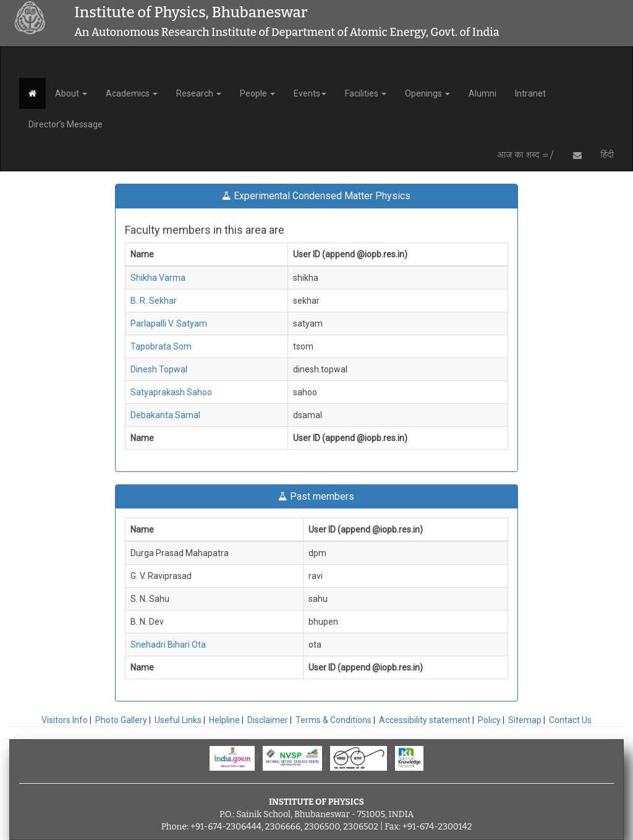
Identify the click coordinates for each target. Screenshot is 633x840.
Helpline (224, 720)
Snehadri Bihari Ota (168, 645)
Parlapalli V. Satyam (169, 324)
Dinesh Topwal (159, 369)
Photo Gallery (121, 720)
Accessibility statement (425, 720)
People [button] (257, 93)
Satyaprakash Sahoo (171, 392)
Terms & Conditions (333, 720)
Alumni (482, 93)
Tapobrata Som (161, 346)
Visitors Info (65, 720)
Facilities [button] (366, 93)
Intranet (530, 93)
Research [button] (199, 93)
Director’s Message (66, 124)
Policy (489, 720)
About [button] (71, 93)
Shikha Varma (158, 278)
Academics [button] (132, 93)
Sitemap (525, 720)
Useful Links (178, 720)
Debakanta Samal (165, 415)
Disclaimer (268, 720)
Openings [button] (427, 93)
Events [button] (310, 93)
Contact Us (570, 720)
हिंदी (607, 155)
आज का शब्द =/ (526, 155)
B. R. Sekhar (154, 301)
